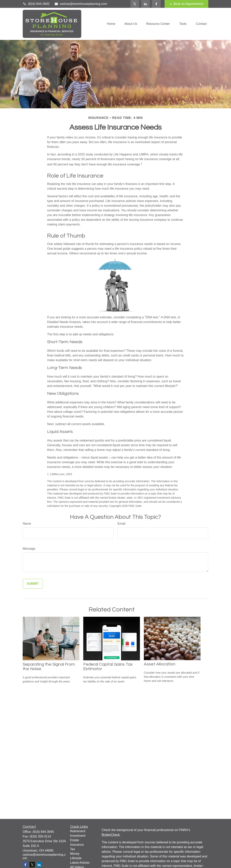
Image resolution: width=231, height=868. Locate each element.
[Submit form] (33, 584)
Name (27, 524)
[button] (111, 24)
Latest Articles (80, 863)
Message (29, 549)
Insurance (77, 845)
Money (75, 854)
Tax (73, 849)
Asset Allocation (160, 664)
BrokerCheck (111, 835)
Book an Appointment (186, 4)
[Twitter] (135, 4)
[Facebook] (156, 4)
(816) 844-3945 (36, 4)
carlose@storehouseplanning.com (81, 4)
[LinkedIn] (145, 4)
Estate (75, 840)
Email (121, 524)
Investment (78, 836)
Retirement (78, 831)
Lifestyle (76, 858)
